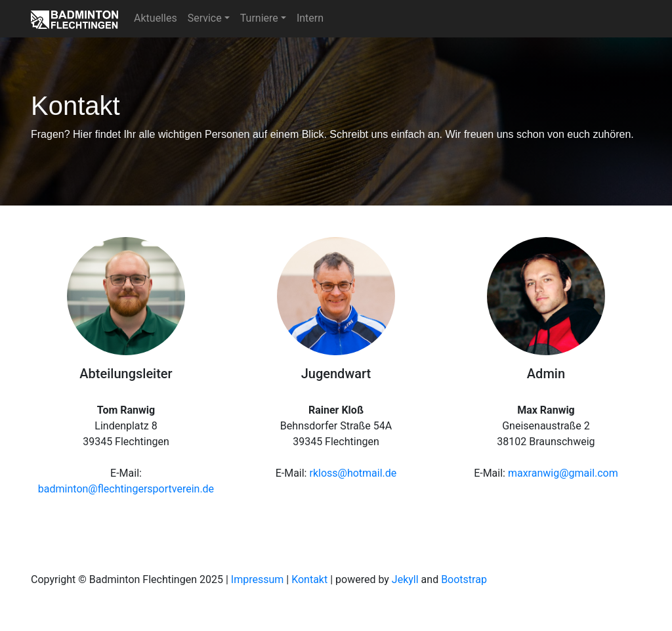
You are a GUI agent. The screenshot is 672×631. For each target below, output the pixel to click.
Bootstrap (464, 579)
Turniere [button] (259, 18)
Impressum (258, 579)
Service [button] (205, 18)
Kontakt (309, 579)
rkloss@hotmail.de (353, 473)
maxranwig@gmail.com (563, 473)
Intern (310, 18)
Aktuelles (156, 18)
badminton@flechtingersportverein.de (126, 489)
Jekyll (405, 579)
